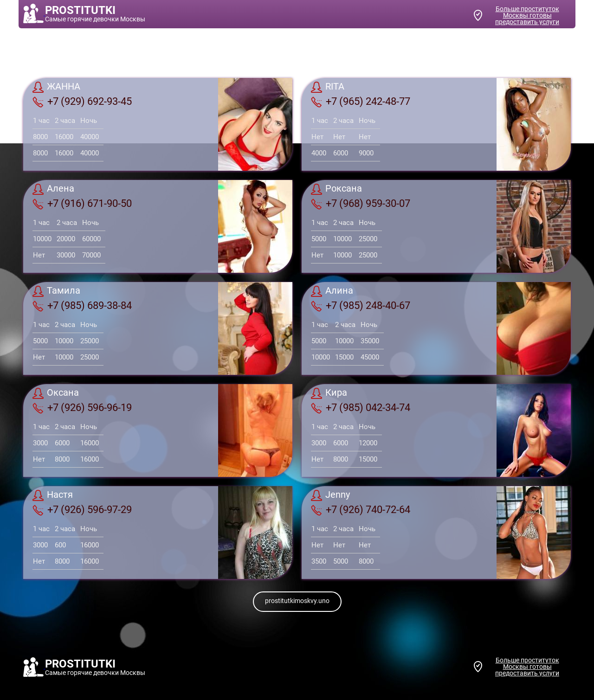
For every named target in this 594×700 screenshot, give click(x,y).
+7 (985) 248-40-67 (361, 306)
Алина (332, 291)
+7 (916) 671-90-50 (82, 204)
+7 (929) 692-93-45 (82, 102)
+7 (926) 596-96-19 (82, 408)
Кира (329, 393)
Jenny (330, 495)
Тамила (56, 291)
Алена (53, 189)
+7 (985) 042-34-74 (361, 408)
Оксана (56, 393)
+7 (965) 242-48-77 (361, 102)
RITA (328, 87)
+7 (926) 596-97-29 (82, 510)
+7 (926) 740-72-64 (361, 510)
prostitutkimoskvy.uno (297, 601)
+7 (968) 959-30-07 (361, 204)
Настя (53, 495)
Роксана (336, 189)
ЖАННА (56, 87)
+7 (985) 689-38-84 (82, 306)
